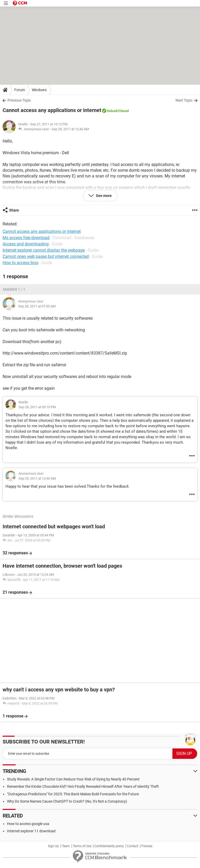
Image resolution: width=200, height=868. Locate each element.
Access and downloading (26, 244)
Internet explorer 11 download (31, 831)
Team (66, 846)
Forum (20, 90)
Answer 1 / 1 (14, 289)
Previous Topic (19, 100)
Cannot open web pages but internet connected (46, 256)
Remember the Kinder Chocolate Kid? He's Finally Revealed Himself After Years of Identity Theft (83, 786)
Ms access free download (26, 238)
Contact (133, 846)
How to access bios (20, 263)
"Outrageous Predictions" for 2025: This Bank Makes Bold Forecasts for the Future (73, 794)
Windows (39, 90)
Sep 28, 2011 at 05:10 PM (37, 407)
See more (103, 196)
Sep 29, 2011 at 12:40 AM (70, 129)
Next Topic (184, 100)
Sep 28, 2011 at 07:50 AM (37, 306)
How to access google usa (28, 824)
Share (14, 210)
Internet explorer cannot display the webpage (44, 250)
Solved (112, 111)
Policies (147, 846)
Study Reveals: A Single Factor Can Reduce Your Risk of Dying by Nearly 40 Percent (73, 779)
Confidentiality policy (109, 846)
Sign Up (53, 846)
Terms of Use (82, 846)
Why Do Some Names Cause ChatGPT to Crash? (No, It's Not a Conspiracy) (67, 801)
